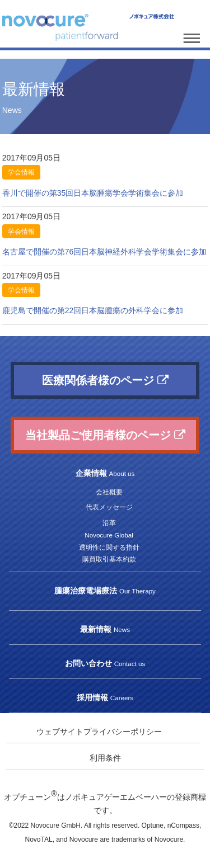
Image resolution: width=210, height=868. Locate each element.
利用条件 (105, 758)
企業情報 (105, 473)
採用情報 (105, 697)
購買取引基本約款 (109, 559)
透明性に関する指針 (109, 547)
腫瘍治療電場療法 (105, 591)
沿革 (109, 523)
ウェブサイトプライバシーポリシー (99, 732)
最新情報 (105, 629)
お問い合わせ (105, 663)
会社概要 (109, 492)
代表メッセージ (109, 507)
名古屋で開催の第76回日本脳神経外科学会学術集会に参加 (105, 252)
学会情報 (21, 172)
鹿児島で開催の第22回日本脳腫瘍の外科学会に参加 (93, 310)
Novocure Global (109, 535)
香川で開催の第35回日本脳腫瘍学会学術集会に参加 (93, 193)
